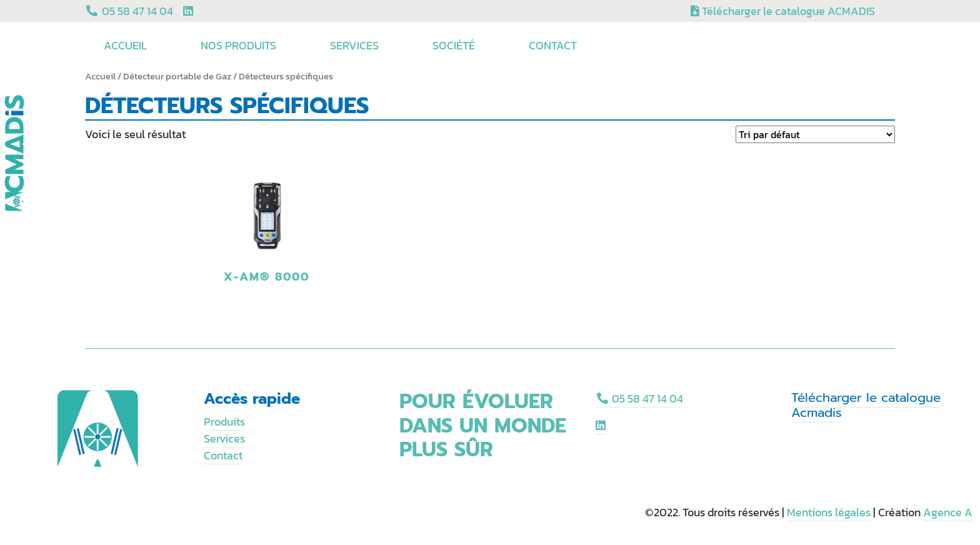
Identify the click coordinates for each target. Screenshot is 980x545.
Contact (553, 45)
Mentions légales (829, 512)
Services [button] (356, 45)
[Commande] (815, 134)
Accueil (127, 45)
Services (224, 438)
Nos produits (240, 45)
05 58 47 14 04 (640, 398)
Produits (224, 422)
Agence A (948, 512)
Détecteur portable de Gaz (177, 76)
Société (456, 45)
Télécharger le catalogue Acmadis (866, 405)
